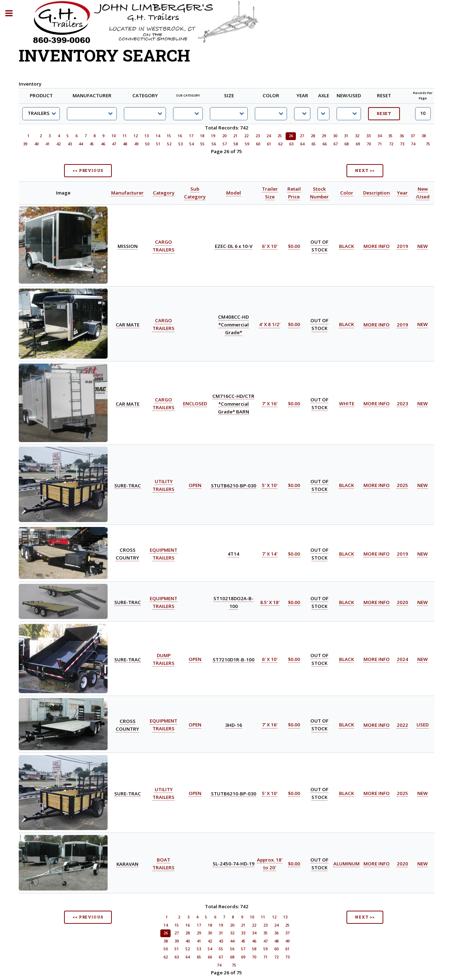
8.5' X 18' (270, 602)
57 (225, 144)
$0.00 (294, 246)
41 (47, 144)
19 (213, 136)
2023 (402, 404)
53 (180, 144)
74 (413, 144)
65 (314, 144)
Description (377, 193)
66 (325, 144)
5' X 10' (270, 485)
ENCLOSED (195, 404)
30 (335, 136)
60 (258, 144)
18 (202, 136)
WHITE (347, 404)
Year (402, 193)
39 (25, 144)
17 (191, 136)
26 (291, 136)
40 (36, 144)
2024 (402, 659)
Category (164, 193)
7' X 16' (270, 404)
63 (291, 144)
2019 (402, 246)
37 (413, 136)
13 (147, 136)
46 (103, 144)
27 (302, 136)
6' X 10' (270, 246)
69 (358, 144)
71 (380, 144)
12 (136, 136)
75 (428, 144)
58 (236, 144)
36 (402, 136)
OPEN (195, 485)
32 (357, 136)
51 (158, 144)
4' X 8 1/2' (270, 325)
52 (169, 144)
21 (235, 136)
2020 (402, 602)
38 (424, 136)
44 (81, 144)
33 (368, 136)
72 (391, 144)
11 (125, 136)
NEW (423, 246)
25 (280, 136)
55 (202, 144)
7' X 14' (270, 554)
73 (402, 144)
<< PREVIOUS (88, 170)
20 (224, 136)
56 (214, 144)
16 (180, 136)
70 (369, 144)
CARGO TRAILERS (164, 246)
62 (280, 144)
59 (247, 144)
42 (58, 144)
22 (246, 136)
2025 (402, 485)
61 (269, 144)
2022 (402, 725)
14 (158, 136)
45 (92, 144)
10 (114, 136)
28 (313, 136)
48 (125, 144)
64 (302, 144)
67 (336, 144)
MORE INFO (377, 246)
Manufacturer (127, 193)
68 (346, 144)
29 (324, 136)
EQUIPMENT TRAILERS (164, 725)
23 (258, 136)
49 (136, 144)
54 (191, 144)
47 (114, 144)
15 (169, 136)
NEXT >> (365, 170)
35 (390, 136)
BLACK (346, 246)
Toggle (13, 13)
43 (70, 144)
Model (234, 193)
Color (347, 193)
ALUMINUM (346, 864)
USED (423, 725)
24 (269, 136)
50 (147, 144)
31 (346, 136)
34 (379, 136)
